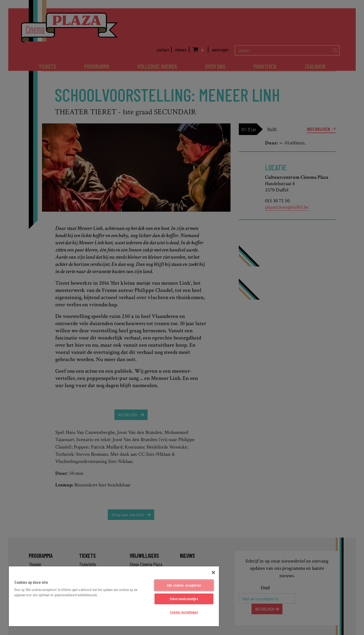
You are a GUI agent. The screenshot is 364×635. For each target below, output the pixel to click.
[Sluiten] (213, 572)
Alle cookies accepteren (184, 585)
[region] (114, 596)
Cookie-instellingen (184, 612)
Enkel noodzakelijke (184, 599)
